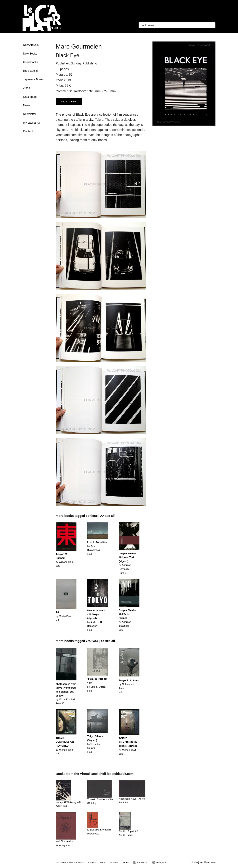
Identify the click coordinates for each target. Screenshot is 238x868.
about (103, 862)
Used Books (31, 62)
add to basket (69, 101)
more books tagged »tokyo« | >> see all (85, 641)
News (27, 105)
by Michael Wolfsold (65, 746)
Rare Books (30, 71)
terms (126, 862)
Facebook (140, 862)
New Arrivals (31, 45)
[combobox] (177, 25)
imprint (92, 862)
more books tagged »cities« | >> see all (85, 516)
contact (114, 862)
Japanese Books (33, 79)
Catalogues (30, 97)
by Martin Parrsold (63, 616)
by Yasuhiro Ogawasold (95, 744)
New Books (30, 54)
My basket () (32, 123)
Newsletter (30, 114)
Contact (28, 131)
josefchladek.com (207, 862)
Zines (27, 88)
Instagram (159, 862)
